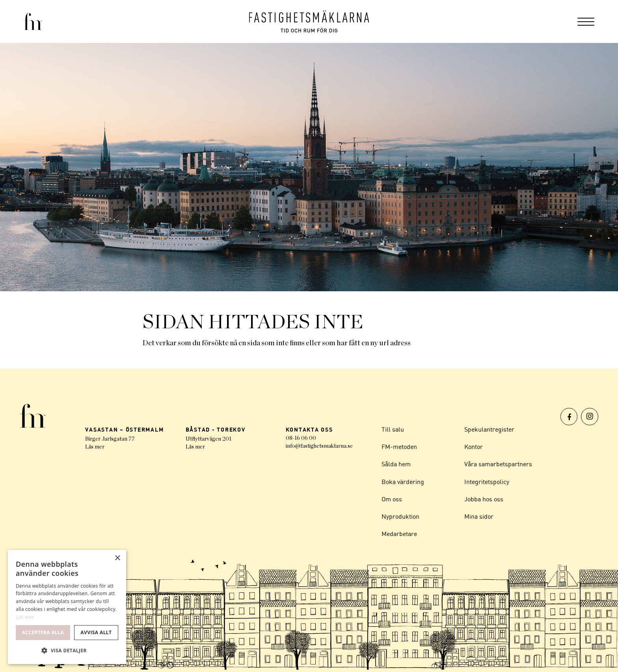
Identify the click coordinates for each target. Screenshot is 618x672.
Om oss (392, 501)
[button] (67, 651)
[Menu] (586, 21)
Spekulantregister (489, 430)
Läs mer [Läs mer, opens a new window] (25, 617)
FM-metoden (399, 447)
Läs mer (95, 447)
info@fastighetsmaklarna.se (319, 446)
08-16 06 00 (301, 438)
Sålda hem (396, 465)
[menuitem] (586, 21)
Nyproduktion (400, 518)
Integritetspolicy (487, 483)
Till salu (393, 430)
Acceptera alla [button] (43, 632)
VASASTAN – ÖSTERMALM (124, 429)
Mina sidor (479, 518)
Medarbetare (399, 536)
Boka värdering (403, 483)
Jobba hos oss (484, 501)
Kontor (474, 447)
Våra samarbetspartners (498, 465)
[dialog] (67, 607)
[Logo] (309, 21)
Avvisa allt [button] (96, 632)
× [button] (117, 558)
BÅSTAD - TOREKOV (216, 429)
